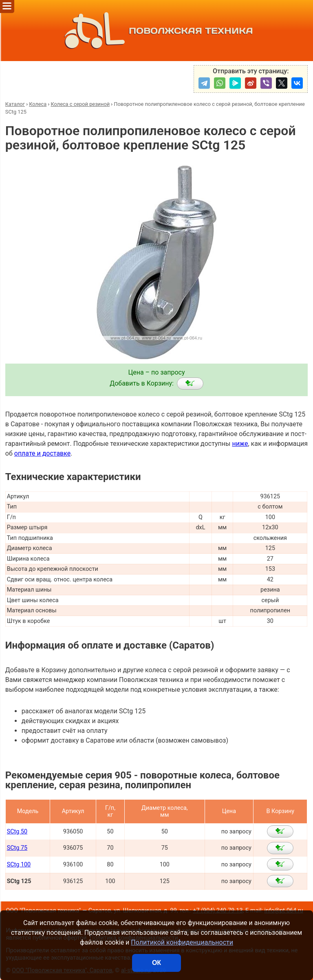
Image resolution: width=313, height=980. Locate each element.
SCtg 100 (19, 865)
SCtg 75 (17, 848)
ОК (156, 963)
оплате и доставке (43, 453)
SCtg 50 (17, 832)
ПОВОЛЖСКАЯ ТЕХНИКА (157, 31)
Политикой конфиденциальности (182, 942)
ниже (240, 444)
